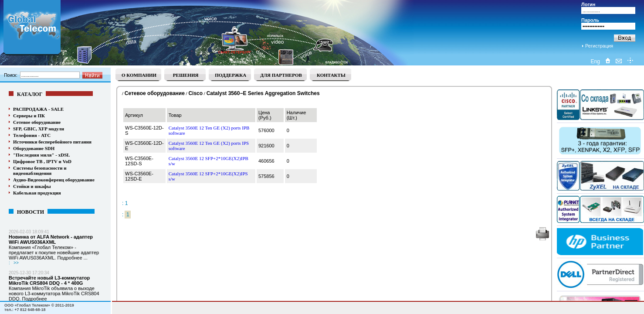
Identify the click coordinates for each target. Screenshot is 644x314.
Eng (595, 61)
